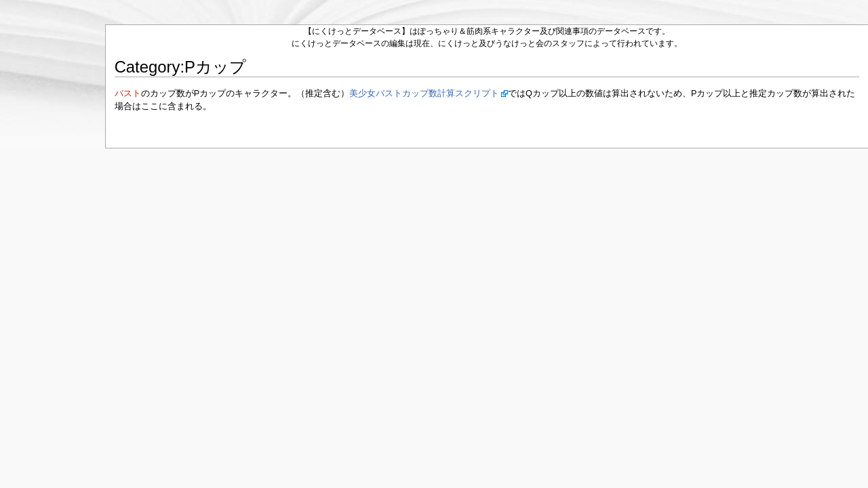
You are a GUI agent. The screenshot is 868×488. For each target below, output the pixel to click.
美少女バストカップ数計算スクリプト (424, 94)
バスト (128, 94)
